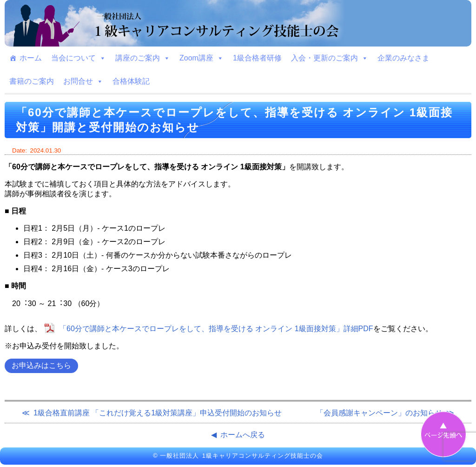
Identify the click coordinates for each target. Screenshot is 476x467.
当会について (79, 58)
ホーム (31, 58)
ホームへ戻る (243, 435)
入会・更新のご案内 (330, 58)
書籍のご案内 (32, 81)
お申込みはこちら (41, 365)
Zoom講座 (202, 58)
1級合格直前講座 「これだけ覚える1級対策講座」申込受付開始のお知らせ (158, 413)
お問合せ (83, 81)
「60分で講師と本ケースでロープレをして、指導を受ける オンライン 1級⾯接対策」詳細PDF (216, 329)
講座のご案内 (143, 58)
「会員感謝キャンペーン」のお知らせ (379, 413)
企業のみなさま (403, 58)
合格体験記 (131, 81)
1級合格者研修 (257, 58)
